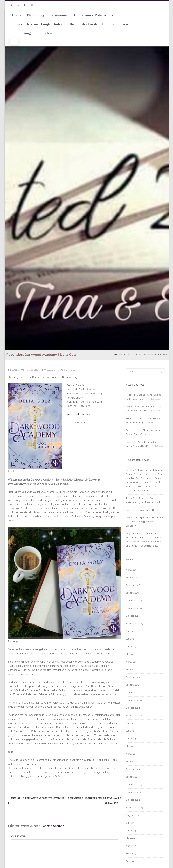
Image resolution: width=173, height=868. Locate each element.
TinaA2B (130, 498)
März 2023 (131, 854)
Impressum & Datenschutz (94, 15)
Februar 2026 (133, 585)
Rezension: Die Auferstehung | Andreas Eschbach (145, 522)
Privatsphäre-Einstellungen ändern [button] (38, 24)
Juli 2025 (130, 639)
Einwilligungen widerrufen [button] (32, 33)
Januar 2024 (132, 777)
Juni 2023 (131, 831)
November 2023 (134, 792)
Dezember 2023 (134, 785)
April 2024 (131, 754)
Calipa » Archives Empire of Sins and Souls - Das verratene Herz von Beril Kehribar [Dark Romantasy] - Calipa (144, 474)
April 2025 (131, 662)
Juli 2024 (131, 731)
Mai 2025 (130, 654)
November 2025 (134, 608)
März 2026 (131, 577)
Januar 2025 (132, 685)
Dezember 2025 (134, 600)
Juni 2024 (131, 739)
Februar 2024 (133, 769)
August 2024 (132, 723)
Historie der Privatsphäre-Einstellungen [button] (99, 24)
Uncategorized (51, 370)
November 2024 (134, 700)
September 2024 (134, 716)
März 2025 (131, 669)
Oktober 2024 (133, 708)
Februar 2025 (133, 677)
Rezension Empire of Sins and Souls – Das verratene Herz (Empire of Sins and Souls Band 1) (144, 486)
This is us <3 (35, 15)
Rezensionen (59, 15)
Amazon (87, 414)
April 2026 (131, 570)
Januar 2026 (132, 593)
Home (17, 15)
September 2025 (134, 623)
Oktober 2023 (133, 800)
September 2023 (134, 808)
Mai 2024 (131, 746)
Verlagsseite (74, 414)
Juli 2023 (130, 823)
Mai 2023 (130, 838)
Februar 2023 (133, 861)
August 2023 (132, 815)
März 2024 (131, 762)
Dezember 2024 (134, 693)
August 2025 (132, 631)
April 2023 (131, 846)
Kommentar (18, 836)
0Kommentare (70, 370)
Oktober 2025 (133, 616)
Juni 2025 (131, 646)
